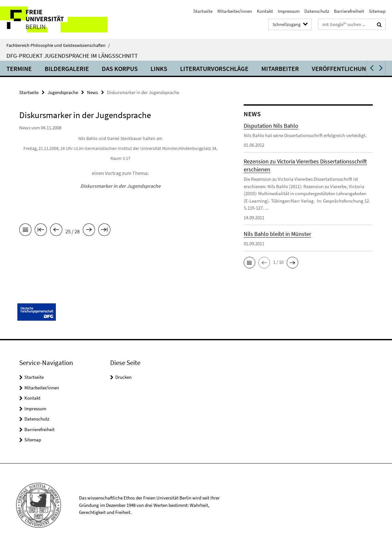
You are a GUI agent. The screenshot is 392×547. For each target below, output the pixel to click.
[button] (371, 68)
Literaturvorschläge (214, 69)
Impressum (289, 11)
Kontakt (265, 11)
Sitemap (377, 11)
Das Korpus (120, 69)
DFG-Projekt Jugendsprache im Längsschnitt (72, 56)
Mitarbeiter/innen (235, 11)
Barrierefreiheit (349, 11)
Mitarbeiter (280, 69)
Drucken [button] (123, 377)
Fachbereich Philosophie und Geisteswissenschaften (58, 45)
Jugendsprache (63, 92)
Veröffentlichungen (345, 69)
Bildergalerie (67, 69)
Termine (19, 69)
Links (159, 69)
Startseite (203, 11)
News (92, 92)
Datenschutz (317, 11)
